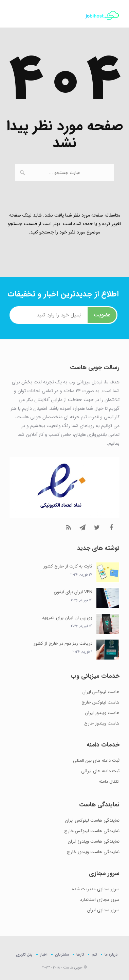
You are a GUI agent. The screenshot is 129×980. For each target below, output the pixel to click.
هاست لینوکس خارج (100, 702)
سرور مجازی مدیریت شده (96, 889)
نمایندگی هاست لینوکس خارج (92, 831)
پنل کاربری (24, 955)
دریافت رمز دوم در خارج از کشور (63, 643)
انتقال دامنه (109, 782)
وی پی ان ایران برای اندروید (67, 618)
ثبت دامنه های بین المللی (96, 761)
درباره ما (111, 954)
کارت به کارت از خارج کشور (68, 566)
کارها (80, 954)
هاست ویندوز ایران (102, 713)
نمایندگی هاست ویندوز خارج (93, 852)
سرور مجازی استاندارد (100, 900)
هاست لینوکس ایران (101, 692)
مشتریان (62, 954)
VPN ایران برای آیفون (73, 592)
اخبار (44, 954)
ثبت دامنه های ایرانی (100, 771)
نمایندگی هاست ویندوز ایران (94, 841)
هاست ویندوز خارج (102, 723)
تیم (94, 954)
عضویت (102, 315)
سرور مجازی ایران (103, 910)
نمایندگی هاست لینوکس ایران (92, 820)
